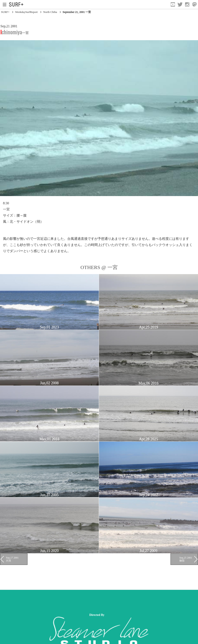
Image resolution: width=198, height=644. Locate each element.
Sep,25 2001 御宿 (186, 559)
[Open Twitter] (180, 4)
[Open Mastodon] (194, 4)
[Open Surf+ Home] (17, 4)
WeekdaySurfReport (26, 12)
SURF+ (5, 12)
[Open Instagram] (187, 4)
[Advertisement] (77, 601)
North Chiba (50, 12)
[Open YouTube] (173, 4)
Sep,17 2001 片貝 (12, 559)
